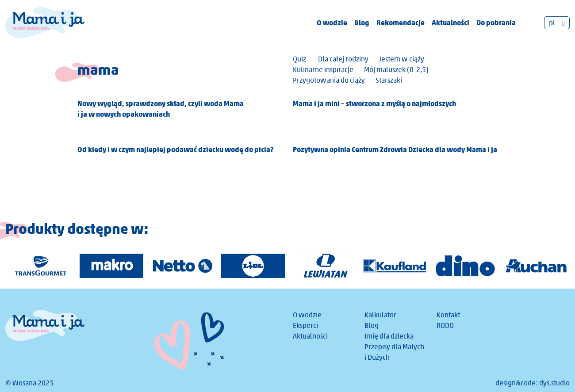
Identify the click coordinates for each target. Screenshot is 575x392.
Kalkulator (380, 315)
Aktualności (450, 23)
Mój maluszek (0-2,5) (396, 70)
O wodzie (332, 23)
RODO (445, 325)
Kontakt (448, 315)
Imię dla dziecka (389, 336)
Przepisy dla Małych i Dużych (394, 352)
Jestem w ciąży (402, 59)
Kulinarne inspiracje (323, 70)
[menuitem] (557, 23)
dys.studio (554, 383)
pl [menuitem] (552, 23)
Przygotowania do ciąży (329, 80)
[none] (557, 23)
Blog (362, 23)
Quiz (299, 59)
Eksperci (305, 325)
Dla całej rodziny (343, 59)
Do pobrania (496, 23)
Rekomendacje (401, 23)
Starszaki (389, 80)
